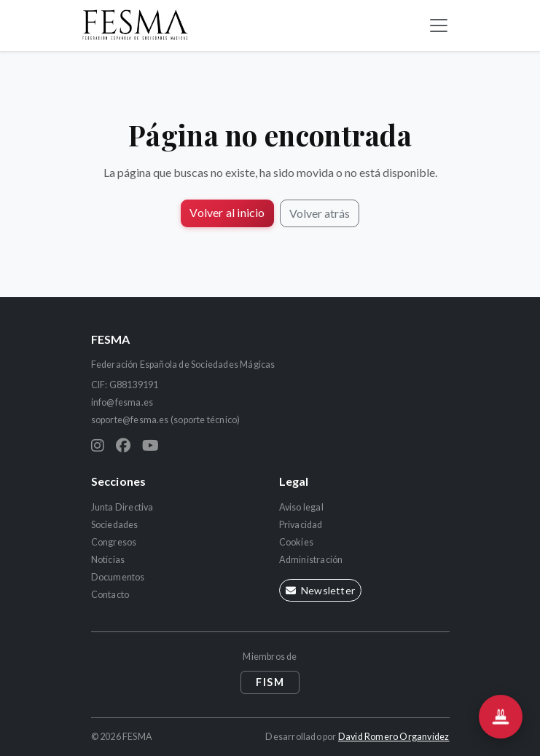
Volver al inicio (227, 212)
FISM (270, 682)
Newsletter (320, 590)
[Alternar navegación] (439, 25)
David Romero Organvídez (394, 737)
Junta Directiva (122, 507)
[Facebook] (123, 445)
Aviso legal (301, 507)
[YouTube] (150, 445)
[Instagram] (98, 445)
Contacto (110, 595)
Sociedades (115, 525)
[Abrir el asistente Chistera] (501, 717)
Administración (311, 560)
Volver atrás (320, 213)
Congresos (114, 542)
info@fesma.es (122, 402)
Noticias (108, 560)
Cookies (296, 542)
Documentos (118, 577)
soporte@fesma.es (130, 420)
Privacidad (301, 525)
